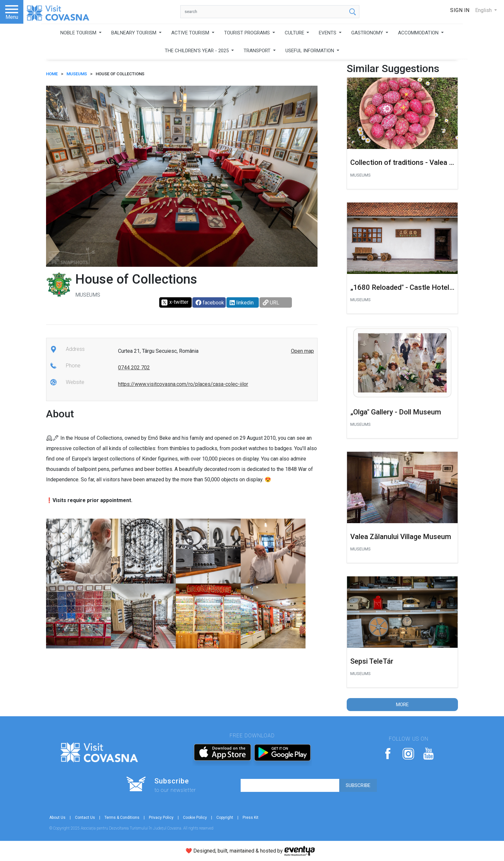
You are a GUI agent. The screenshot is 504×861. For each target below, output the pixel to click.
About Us (57, 818)
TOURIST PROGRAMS (248, 33)
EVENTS (328, 33)
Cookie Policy (195, 818)
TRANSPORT (258, 51)
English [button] (484, 10)
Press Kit (251, 818)
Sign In (460, 10)
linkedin (242, 303)
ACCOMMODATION (419, 33)
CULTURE (295, 33)
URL (271, 303)
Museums (77, 74)
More (402, 705)
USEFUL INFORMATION (310, 51)
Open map (302, 351)
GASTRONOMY (368, 33)
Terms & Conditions (122, 818)
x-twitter (175, 302)
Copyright (225, 818)
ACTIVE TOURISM (191, 33)
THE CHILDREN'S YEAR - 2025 (197, 51)
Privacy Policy (161, 818)
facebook (210, 303)
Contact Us (85, 818)
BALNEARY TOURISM (134, 33)
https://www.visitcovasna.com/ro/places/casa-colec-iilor (183, 384)
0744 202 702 (134, 368)
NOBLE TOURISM (79, 33)
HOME (52, 74)
